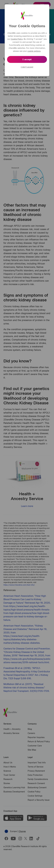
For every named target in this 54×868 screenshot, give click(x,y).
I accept (27, 59)
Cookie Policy (17, 39)
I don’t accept (27, 67)
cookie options (34, 51)
